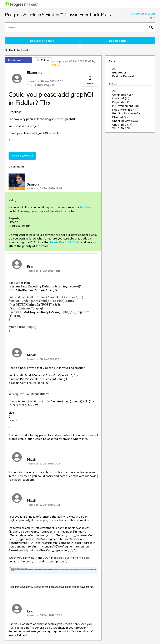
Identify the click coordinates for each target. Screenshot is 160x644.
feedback (86, 207)
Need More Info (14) (125, 110)
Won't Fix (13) (121, 128)
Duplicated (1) (121, 102)
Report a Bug (118, 41)
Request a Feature (42, 41)
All (114, 69)
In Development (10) (126, 106)
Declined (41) (121, 98)
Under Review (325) (125, 121)
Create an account (143, 13)
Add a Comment (22, 156)
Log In (151, 17)
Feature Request (123, 76)
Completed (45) (122, 95)
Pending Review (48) (126, 113)
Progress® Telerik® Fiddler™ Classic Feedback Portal (59, 14)
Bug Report (120, 72)
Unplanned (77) (122, 125)
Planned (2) (120, 117)
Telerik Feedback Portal (65, 242)
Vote (90, 84)
